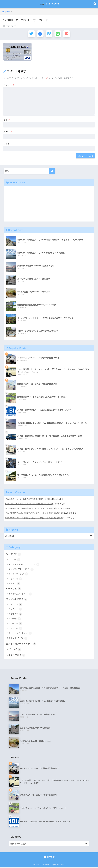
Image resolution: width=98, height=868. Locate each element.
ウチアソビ (14, 589)
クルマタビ (15, 614)
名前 (7, 120)
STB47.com (49, 4)
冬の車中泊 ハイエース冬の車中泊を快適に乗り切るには (28, 500)
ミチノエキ (15, 629)
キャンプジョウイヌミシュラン (24, 565)
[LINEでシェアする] (58, 34)
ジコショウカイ (16, 656)
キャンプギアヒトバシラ (21, 569)
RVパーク (15, 619)
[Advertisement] (49, 204)
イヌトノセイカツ (17, 639)
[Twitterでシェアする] (30, 34)
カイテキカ (15, 610)
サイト (7, 144)
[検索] (52, 171)
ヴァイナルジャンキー (20, 594)
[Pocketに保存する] (68, 34)
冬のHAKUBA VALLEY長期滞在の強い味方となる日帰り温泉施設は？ (33, 509)
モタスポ (14, 584)
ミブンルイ (14, 650)
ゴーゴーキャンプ (18, 574)
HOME (49, 858)
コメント (9, 86)
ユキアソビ (15, 579)
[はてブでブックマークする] (49, 34)
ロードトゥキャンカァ (20, 633)
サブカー (14, 560)
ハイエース (15, 605)
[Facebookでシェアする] (40, 34)
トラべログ (15, 624)
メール (8, 132)
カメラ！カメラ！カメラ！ (21, 644)
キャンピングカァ (17, 599)
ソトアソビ (14, 555)
